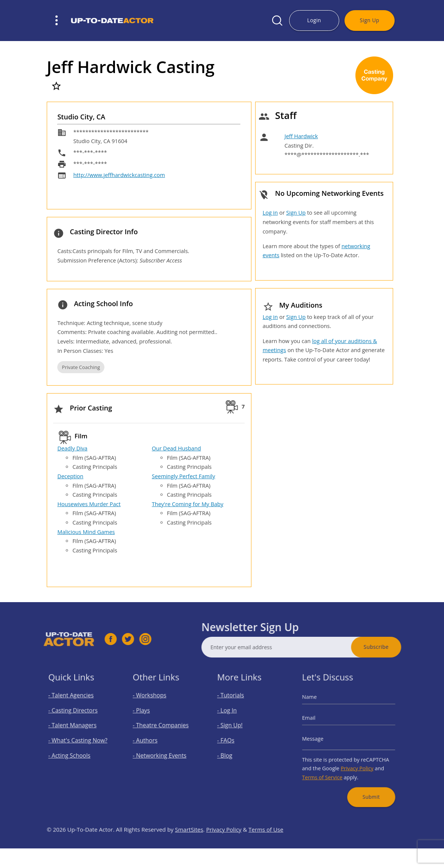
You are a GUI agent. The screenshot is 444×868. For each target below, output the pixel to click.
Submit (367, 786)
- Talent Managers (75, 728)
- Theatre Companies (162, 728)
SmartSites (189, 846)
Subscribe (393, 647)
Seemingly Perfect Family (184, 476)
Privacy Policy (355, 763)
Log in (270, 213)
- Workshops (153, 703)
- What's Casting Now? (79, 740)
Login (314, 20)
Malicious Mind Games (86, 532)
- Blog (230, 752)
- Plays (146, 716)
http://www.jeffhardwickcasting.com (119, 175)
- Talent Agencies (73, 703)
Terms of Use (266, 846)
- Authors (149, 740)
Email (316, 722)
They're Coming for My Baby (188, 504)
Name (317, 705)
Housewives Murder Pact (89, 504)
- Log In (231, 716)
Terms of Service (327, 770)
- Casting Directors (75, 716)
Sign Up (370, 20)
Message (320, 739)
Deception (70, 476)
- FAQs (230, 740)
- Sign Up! (234, 728)
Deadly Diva (72, 448)
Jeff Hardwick (301, 136)
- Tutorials (234, 703)
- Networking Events (161, 752)
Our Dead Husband (176, 448)
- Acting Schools (72, 752)
